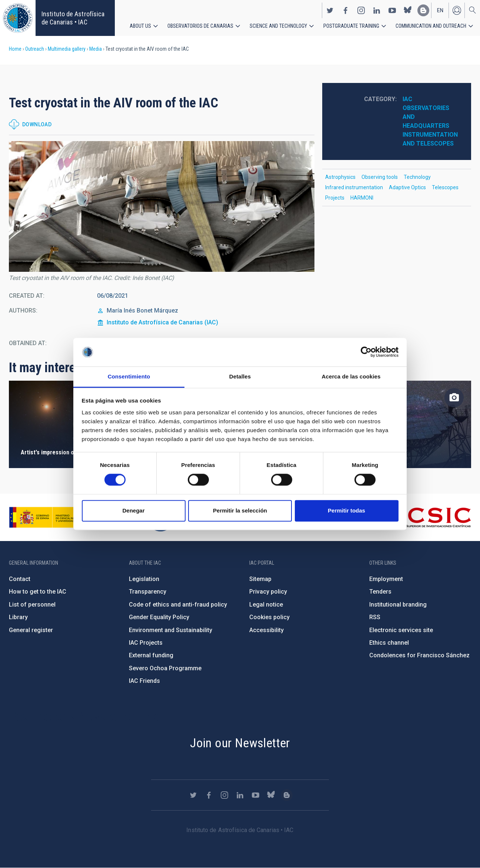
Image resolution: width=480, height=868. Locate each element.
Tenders (380, 592)
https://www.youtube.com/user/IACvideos (392, 10)
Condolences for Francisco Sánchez (419, 655)
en (440, 10)
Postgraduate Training (351, 26)
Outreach (35, 49)
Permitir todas (346, 510)
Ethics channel (389, 643)
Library (18, 617)
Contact (20, 579)
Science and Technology (278, 26)
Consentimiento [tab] (129, 376)
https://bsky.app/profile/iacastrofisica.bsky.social (408, 10)
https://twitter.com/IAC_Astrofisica (330, 10)
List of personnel (32, 605)
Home (15, 49)
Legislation (144, 579)
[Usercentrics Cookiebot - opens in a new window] (366, 352)
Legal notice (266, 605)
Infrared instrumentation (354, 187)
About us (140, 26)
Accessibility (266, 630)
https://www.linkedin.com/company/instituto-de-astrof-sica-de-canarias (377, 10)
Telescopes (445, 187)
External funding (151, 655)
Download (37, 124)
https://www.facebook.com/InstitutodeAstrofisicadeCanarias (346, 10)
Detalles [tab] (240, 376)
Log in (457, 10)
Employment (386, 579)
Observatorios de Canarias (200, 26)
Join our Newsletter (240, 743)
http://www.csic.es (431, 517)
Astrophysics (340, 177)
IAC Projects (146, 643)
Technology (417, 177)
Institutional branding (398, 605)
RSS (375, 617)
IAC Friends (144, 681)
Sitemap (260, 579)
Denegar (133, 510)
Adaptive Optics (407, 187)
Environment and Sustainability (171, 630)
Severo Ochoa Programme (165, 668)
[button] (162, 206)
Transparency (148, 592)
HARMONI (362, 198)
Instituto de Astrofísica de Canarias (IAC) (162, 322)
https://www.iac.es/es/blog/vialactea (423, 10)
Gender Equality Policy (159, 617)
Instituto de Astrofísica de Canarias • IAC (73, 18)
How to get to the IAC (38, 592)
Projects (335, 198)
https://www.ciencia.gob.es (50, 517)
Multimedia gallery (67, 49)
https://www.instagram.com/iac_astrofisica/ (361, 10)
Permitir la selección (240, 510)
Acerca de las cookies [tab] (351, 376)
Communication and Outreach (431, 26)
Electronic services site (401, 630)
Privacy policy (268, 592)
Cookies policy (269, 617)
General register (31, 630)
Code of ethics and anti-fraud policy (178, 605)
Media (96, 49)
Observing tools (380, 177)
